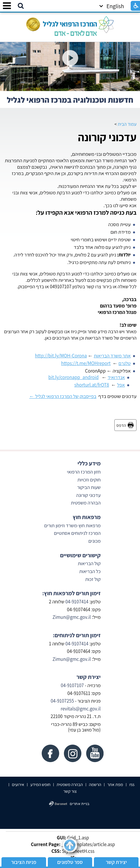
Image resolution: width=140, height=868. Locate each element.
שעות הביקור (89, 487)
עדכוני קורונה (107, 137)
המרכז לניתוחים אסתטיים (77, 533)
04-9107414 (77, 602)
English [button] (112, 6)
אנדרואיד (116, 377)
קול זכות (93, 579)
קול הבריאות (89, 563)
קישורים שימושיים (80, 555)
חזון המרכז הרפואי (84, 472)
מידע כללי (89, 463)
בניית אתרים (80, 804)
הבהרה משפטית (86, 503)
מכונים (94, 541)
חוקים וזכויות (89, 480)
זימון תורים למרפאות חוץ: (71, 593)
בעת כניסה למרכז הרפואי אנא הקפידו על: (86, 212)
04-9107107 (72, 685)
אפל (121, 385)
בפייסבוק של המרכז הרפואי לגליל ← (63, 396)
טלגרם (125, 363)
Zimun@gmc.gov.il (72, 617)
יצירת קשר (89, 677)
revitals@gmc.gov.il (81, 709)
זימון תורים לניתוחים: (77, 635)
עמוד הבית (127, 124)
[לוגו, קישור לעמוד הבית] (70, 25)
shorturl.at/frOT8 (92, 385)
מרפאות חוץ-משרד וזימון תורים (72, 525)
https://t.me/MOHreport (86, 363)
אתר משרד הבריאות (112, 356)
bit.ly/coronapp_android (73, 377)
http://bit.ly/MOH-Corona (61, 356)
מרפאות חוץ (87, 517)
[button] (21, 6)
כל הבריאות (90, 571)
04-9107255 (62, 701)
